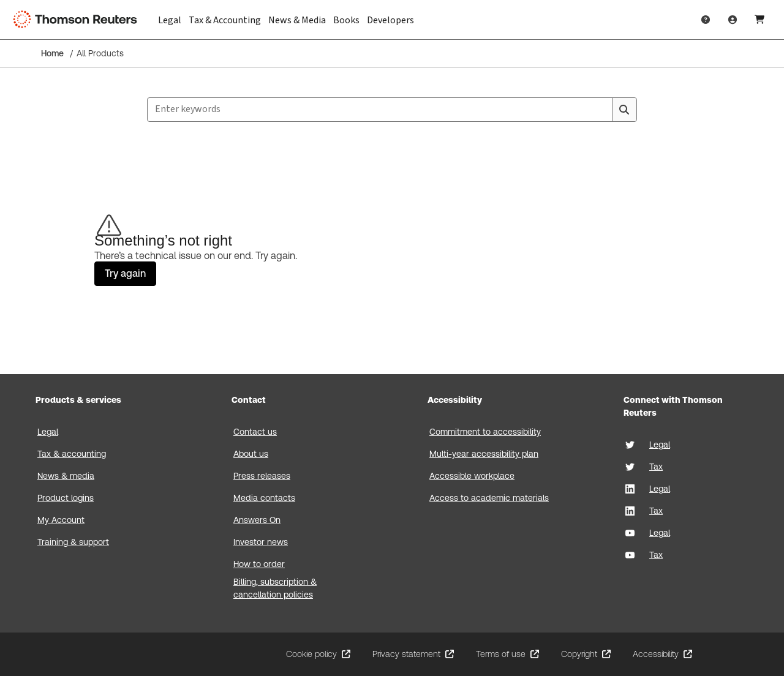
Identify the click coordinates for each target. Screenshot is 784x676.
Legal (48, 432)
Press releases (262, 476)
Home (52, 53)
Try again (125, 273)
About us (251, 454)
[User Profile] (733, 20)
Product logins (66, 498)
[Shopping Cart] (759, 20)
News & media (66, 476)
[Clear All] (600, 110)
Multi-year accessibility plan (484, 454)
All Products (100, 53)
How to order (259, 564)
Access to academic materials (489, 498)
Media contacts (264, 498)
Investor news (261, 542)
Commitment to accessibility (485, 432)
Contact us (255, 432)
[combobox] (392, 110)
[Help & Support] (706, 20)
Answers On (257, 520)
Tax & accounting (72, 454)
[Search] (624, 110)
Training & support (73, 542)
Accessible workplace (472, 476)
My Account (61, 520)
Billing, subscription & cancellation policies (275, 588)
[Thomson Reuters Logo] (78, 20)
